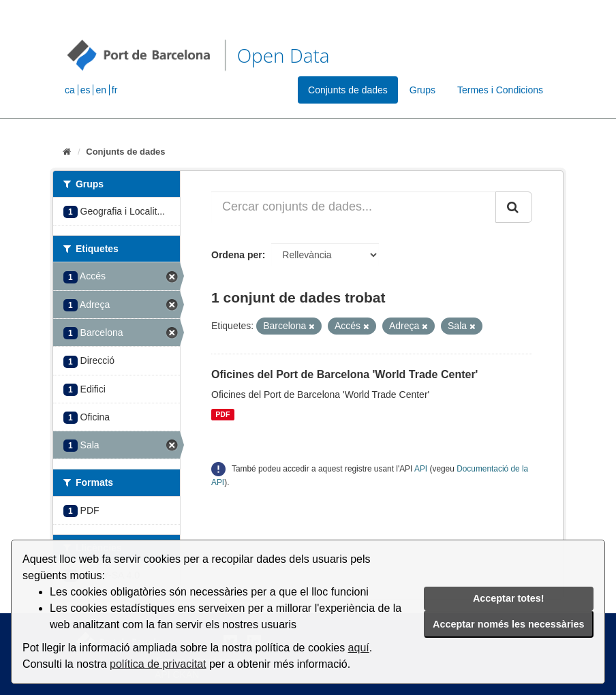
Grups (422, 90)
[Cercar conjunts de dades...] (354, 207)
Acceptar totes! (509, 598)
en (101, 90)
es (86, 90)
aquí (359, 648)
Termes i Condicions (500, 90)
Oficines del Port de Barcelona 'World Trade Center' (344, 374)
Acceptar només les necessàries (508, 624)
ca (70, 90)
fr (115, 90)
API (421, 469)
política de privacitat (158, 664)
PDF (222, 414)
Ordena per (237, 255)
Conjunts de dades (348, 90)
